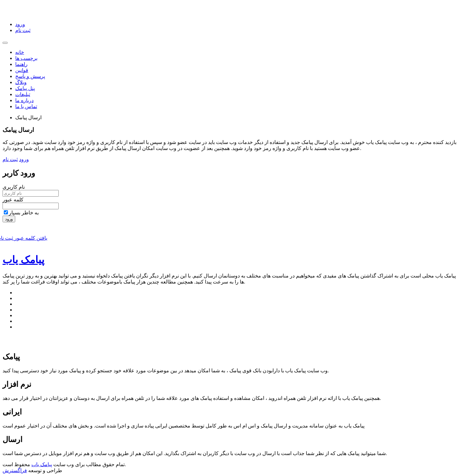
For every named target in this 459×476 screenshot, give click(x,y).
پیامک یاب (23, 260)
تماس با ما (26, 106)
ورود (20, 24)
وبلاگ (21, 82)
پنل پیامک (25, 88)
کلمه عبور (13, 200)
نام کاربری (14, 187)
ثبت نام (23, 30)
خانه (20, 52)
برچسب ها (26, 58)
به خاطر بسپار (21, 213)
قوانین (22, 70)
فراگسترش (15, 470)
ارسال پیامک (28, 117)
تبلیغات (23, 94)
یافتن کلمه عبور (30, 238)
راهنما (21, 64)
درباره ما (24, 100)
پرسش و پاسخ (30, 76)
